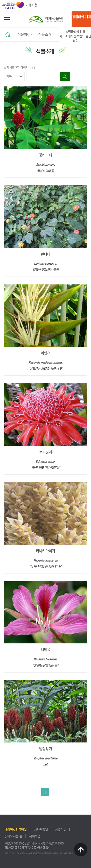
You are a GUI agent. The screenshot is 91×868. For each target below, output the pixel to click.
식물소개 (45, 34)
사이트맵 (35, 836)
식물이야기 (25, 34)
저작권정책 (41, 830)
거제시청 (20, 6)
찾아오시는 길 (13, 836)
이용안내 (60, 830)
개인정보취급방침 (16, 830)
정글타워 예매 (81, 17)
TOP (81, 850)
